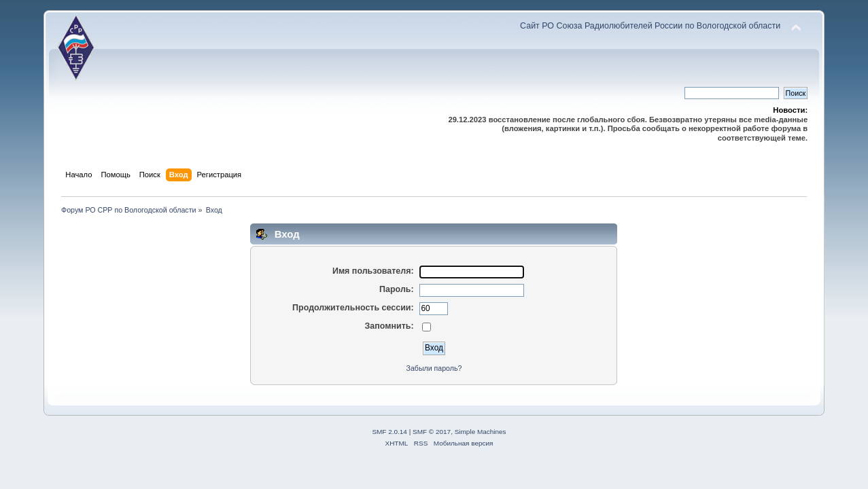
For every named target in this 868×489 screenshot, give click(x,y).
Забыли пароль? (434, 368)
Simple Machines (481, 432)
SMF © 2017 (432, 432)
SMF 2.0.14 (389, 432)
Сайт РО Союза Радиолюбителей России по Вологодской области (650, 26)
